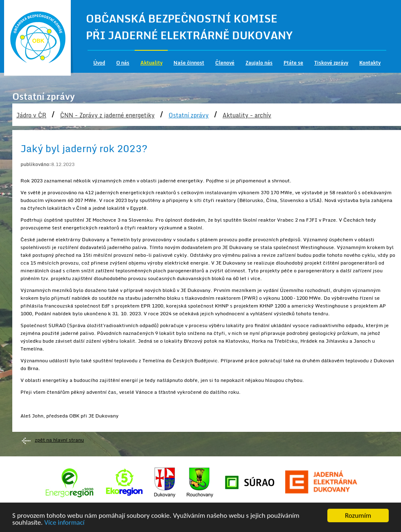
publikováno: (36, 164)
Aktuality (151, 63)
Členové (225, 63)
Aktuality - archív (247, 115)
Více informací (64, 523)
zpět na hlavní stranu (59, 440)
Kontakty (370, 63)
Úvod (99, 63)
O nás (123, 63)
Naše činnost (189, 63)
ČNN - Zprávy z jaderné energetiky (107, 115)
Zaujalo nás (259, 63)
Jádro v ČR (31, 115)
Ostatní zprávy (189, 115)
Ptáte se (293, 63)
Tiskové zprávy (331, 63)
